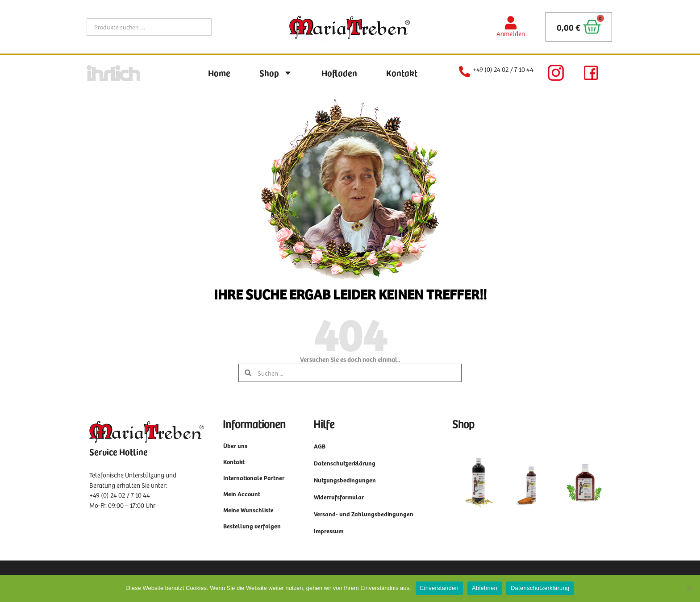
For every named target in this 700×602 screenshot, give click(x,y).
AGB (320, 446)
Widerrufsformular (339, 497)
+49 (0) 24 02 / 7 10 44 (503, 69)
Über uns (235, 446)
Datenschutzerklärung (345, 463)
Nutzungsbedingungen (345, 480)
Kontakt (402, 73)
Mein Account (242, 494)
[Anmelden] (511, 23)
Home (219, 73)
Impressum (329, 531)
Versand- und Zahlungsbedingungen (364, 514)
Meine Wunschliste (248, 510)
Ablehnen (485, 588)
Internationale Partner (254, 478)
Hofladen (339, 73)
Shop (276, 73)
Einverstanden (439, 588)
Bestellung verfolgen (252, 526)
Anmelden (511, 33)
